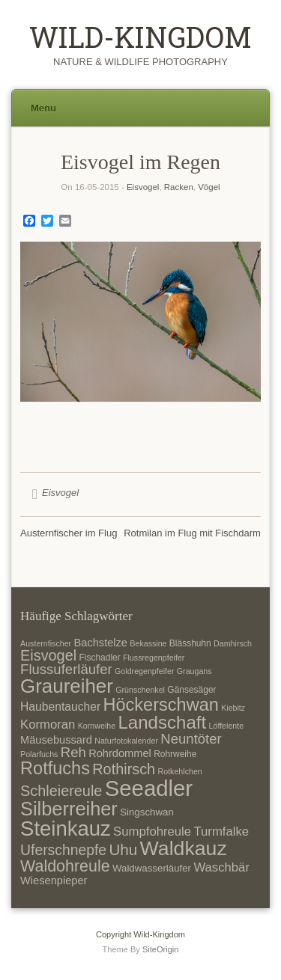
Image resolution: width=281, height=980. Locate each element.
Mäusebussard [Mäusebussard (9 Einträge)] (56, 740)
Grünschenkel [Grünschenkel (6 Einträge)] (140, 690)
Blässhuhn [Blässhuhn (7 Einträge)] (190, 643)
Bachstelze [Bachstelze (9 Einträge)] (101, 643)
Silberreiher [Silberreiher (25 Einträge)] (69, 809)
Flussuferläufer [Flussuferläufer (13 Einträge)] (66, 669)
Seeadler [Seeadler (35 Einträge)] (149, 788)
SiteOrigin (161, 949)
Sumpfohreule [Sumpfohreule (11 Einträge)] (152, 832)
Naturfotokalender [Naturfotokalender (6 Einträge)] (126, 741)
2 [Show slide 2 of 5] (121, 426)
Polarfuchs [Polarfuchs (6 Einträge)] (39, 754)
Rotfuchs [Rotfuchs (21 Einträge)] (55, 768)
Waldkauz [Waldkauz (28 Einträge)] (184, 848)
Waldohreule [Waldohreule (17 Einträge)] (65, 866)
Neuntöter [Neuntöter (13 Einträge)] (191, 739)
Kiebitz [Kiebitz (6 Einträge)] (233, 708)
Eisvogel (143, 187)
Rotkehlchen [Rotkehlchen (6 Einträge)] (180, 771)
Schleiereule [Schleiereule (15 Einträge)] (61, 791)
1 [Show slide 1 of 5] (102, 426)
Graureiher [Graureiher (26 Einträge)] (67, 686)
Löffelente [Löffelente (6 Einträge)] (227, 726)
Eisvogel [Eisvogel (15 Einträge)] (48, 655)
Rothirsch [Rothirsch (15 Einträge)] (124, 769)
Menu (43, 108)
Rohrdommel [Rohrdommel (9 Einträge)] (120, 753)
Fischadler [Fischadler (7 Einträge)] (99, 658)
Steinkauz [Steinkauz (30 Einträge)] (66, 829)
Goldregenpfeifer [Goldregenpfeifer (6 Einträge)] (144, 671)
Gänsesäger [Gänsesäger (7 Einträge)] (191, 690)
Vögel (209, 187)
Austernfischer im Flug (69, 533)
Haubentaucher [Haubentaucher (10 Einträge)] (60, 707)
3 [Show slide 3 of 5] (141, 426)
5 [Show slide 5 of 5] (180, 426)
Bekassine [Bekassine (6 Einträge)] (148, 643)
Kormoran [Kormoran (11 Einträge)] (48, 725)
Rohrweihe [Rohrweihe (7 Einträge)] (175, 754)
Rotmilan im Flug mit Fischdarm (192, 533)
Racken (179, 187)
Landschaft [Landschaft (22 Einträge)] (162, 722)
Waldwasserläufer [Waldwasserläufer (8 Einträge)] (152, 868)
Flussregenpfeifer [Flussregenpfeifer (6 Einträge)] (154, 658)
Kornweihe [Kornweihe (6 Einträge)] (97, 726)
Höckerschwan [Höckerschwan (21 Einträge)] (160, 705)
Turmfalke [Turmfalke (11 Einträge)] (221, 832)
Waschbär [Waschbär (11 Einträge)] (221, 867)
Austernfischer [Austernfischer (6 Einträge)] (46, 643)
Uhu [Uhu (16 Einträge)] (123, 849)
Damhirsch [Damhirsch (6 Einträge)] (233, 643)
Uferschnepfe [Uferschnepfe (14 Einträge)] (63, 850)
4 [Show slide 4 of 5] (160, 426)
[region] (140, 346)
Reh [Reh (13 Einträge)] (73, 752)
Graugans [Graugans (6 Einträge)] (194, 671)
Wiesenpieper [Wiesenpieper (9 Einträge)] (54, 881)
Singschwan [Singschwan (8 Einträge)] (147, 812)
